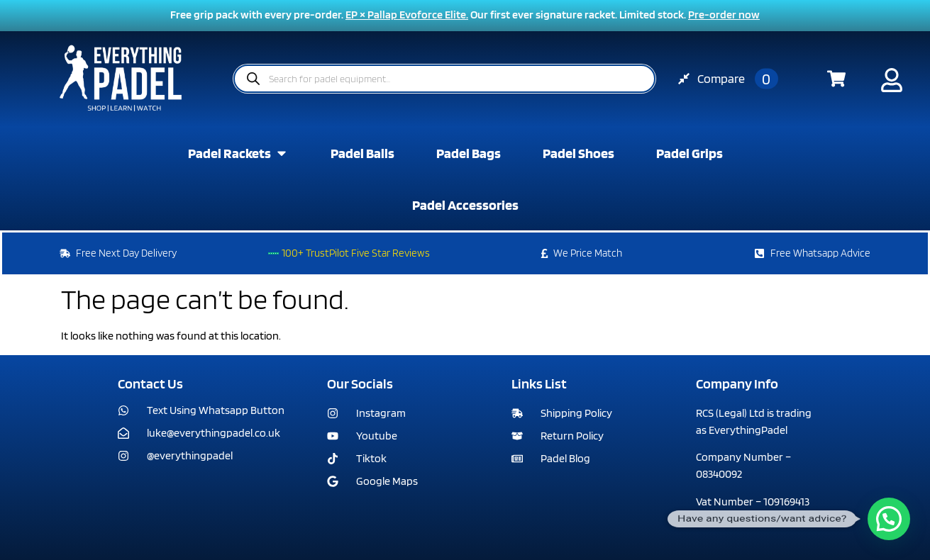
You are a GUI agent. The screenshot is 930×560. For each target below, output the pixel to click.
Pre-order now (724, 15)
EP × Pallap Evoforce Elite (406, 15)
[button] (889, 519)
